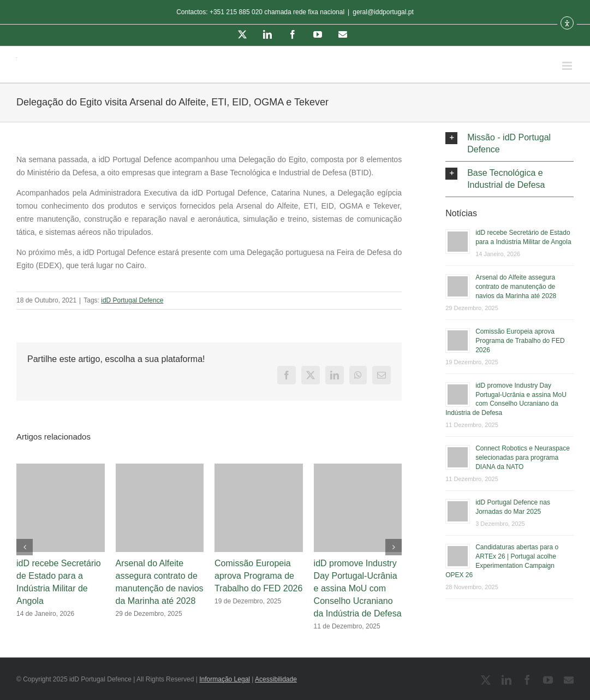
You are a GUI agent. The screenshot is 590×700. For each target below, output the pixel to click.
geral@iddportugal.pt (383, 12)
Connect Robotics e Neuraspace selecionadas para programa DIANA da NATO (523, 458)
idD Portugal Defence (132, 300)
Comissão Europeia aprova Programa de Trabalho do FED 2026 (258, 576)
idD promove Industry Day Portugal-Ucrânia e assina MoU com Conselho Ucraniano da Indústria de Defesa (358, 588)
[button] (509, 144)
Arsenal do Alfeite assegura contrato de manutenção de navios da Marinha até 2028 (516, 287)
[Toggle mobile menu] (568, 66)
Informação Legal (225, 679)
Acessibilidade (276, 679)
